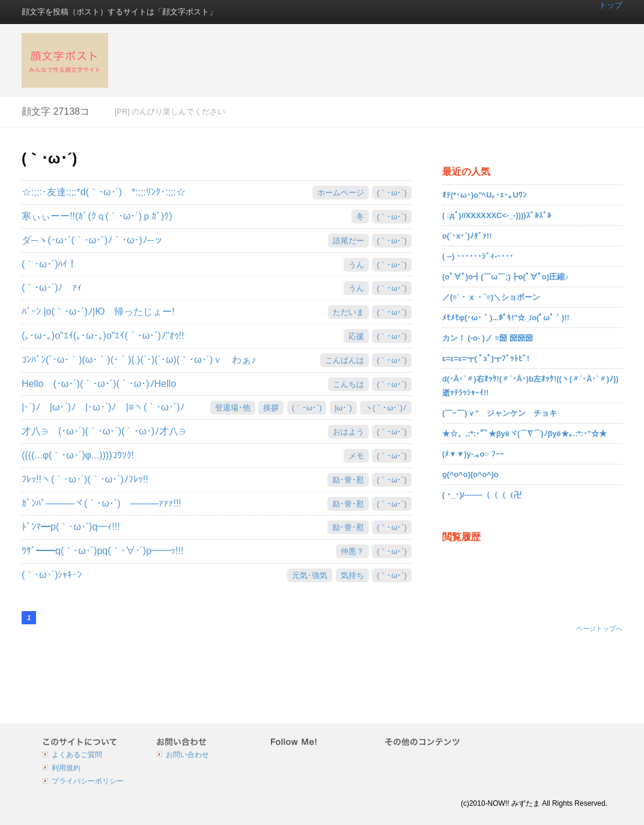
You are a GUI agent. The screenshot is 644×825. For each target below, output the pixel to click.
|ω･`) (343, 408)
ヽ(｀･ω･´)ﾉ (386, 408)
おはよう (348, 432)
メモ (356, 456)
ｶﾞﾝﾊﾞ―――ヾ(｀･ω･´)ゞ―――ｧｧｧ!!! (102, 503)
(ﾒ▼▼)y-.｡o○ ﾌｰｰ (473, 454)
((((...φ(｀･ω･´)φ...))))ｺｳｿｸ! (78, 455)
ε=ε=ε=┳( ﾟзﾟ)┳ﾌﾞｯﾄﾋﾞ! (486, 358)
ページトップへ (599, 629)
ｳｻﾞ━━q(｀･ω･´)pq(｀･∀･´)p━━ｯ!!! (102, 551)
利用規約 (66, 768)
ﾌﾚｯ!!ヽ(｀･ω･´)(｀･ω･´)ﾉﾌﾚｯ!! (85, 479)
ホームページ (341, 193)
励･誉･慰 (348, 480)
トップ (611, 5)
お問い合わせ (187, 755)
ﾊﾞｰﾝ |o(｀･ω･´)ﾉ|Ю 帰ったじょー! (98, 312)
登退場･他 (233, 408)
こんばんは (345, 360)
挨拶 (271, 408)
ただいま (348, 312)
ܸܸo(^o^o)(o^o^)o (470, 474)
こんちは (348, 384)
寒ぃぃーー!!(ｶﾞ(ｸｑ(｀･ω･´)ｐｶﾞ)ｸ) (102, 216)
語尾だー (348, 241)
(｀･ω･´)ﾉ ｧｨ (52, 288)
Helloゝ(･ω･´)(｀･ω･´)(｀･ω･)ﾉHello (99, 384)
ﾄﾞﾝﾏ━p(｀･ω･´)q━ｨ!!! (71, 527)
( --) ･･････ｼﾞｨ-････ (478, 256)
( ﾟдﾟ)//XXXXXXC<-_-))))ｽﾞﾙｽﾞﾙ (497, 215)
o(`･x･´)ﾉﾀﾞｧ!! (467, 236)
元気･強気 (310, 575)
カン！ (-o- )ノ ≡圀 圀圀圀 (488, 338)
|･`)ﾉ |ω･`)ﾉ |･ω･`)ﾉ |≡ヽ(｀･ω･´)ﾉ (103, 407)
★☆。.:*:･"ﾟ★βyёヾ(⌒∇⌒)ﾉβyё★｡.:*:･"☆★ (524, 434)
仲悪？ (352, 551)
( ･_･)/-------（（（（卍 (482, 495)
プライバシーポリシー (88, 781)
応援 (356, 336)
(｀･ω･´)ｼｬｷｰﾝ (52, 575)
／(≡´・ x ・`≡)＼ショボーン (491, 297)
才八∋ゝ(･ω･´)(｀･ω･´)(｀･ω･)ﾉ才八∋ (104, 431)
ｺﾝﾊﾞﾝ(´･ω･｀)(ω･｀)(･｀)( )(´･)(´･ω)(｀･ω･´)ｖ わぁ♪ (139, 360)
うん (356, 265)
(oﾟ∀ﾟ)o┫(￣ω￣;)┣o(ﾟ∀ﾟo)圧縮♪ (505, 277)
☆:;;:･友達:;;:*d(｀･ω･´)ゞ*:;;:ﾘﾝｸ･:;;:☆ (104, 192)
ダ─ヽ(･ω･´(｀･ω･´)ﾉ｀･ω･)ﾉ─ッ (93, 240)
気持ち (352, 575)
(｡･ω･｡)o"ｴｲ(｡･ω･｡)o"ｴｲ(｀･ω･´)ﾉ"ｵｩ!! (103, 336)
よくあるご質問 (77, 755)
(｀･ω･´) (392, 193)
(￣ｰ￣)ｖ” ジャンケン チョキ (500, 413)
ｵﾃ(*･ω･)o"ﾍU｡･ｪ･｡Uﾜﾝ (485, 195)
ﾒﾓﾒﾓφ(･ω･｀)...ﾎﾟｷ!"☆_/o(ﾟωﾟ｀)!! (506, 318)
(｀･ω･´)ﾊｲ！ (49, 264)
